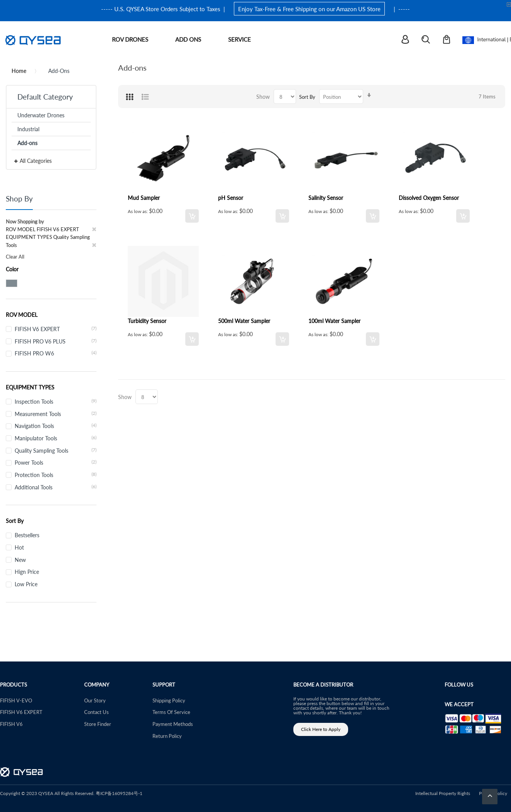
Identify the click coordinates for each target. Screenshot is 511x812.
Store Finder (98, 724)
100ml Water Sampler (334, 321)
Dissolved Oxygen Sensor (429, 198)
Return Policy (167, 736)
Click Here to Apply (321, 729)
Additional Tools (56, 487)
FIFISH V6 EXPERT (56, 329)
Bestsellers (27, 535)
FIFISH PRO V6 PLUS (56, 341)
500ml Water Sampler (244, 321)
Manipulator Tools (56, 438)
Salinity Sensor (326, 198)
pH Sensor (231, 198)
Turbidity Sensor (147, 321)
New (20, 560)
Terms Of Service (171, 712)
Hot (19, 547)
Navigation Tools (56, 426)
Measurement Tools (56, 414)
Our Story (95, 700)
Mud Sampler (144, 198)
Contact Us (96, 712)
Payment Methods (173, 724)
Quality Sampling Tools (56, 450)
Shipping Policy (169, 700)
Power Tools (56, 462)
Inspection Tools (56, 401)
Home (19, 71)
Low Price (26, 584)
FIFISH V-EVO (16, 700)
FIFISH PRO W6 (56, 353)
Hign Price (27, 572)
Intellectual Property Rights (443, 793)
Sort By (307, 97)
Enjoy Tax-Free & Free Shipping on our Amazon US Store (309, 9)
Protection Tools (56, 475)
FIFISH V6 (11, 724)
